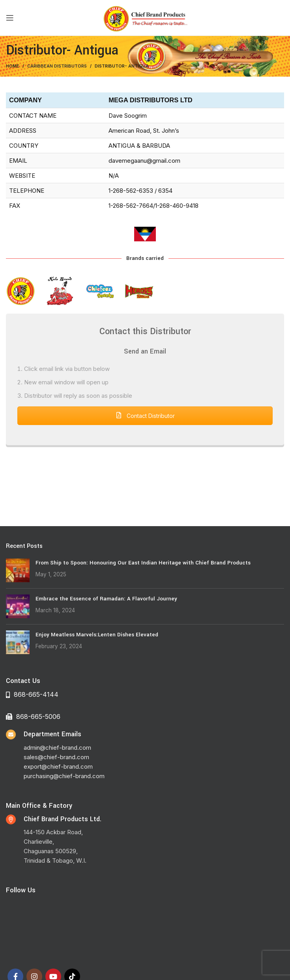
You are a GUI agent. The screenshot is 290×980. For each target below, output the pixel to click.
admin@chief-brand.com (57, 748)
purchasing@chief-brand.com (64, 776)
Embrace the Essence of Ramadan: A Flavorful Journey (106, 599)
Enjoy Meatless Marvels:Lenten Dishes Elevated (97, 635)
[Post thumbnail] (18, 570)
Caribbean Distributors (57, 66)
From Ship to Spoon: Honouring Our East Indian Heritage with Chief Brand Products (143, 563)
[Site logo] (145, 17)
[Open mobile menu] (10, 18)
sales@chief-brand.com (56, 757)
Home (13, 66)
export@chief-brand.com (58, 767)
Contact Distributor (145, 416)
